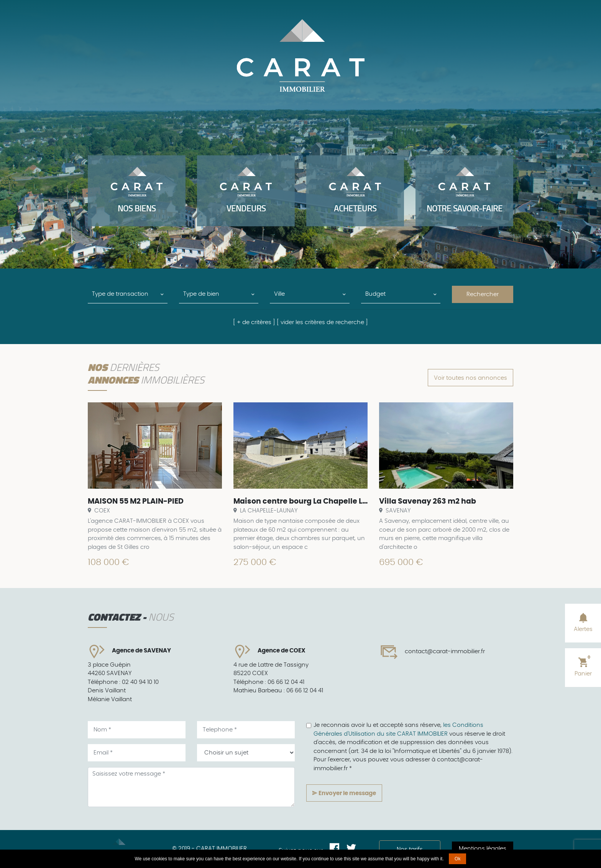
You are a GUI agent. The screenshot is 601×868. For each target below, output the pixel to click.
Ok (457, 859)
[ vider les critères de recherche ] (322, 322)
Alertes (583, 622)
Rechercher (483, 294)
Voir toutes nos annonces (470, 378)
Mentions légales (483, 849)
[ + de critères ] (254, 322)
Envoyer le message (344, 793)
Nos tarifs (410, 849)
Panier (583, 666)
